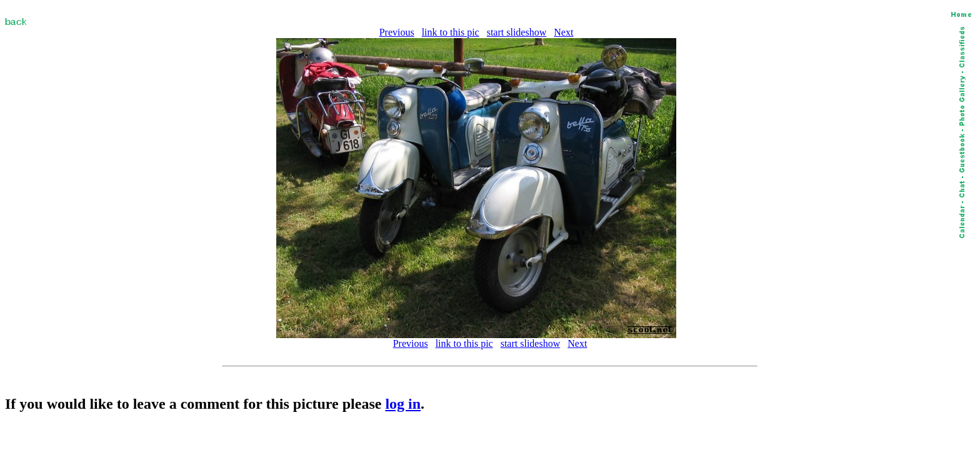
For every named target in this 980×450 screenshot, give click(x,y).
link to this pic (451, 32)
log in (403, 404)
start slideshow (517, 32)
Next (563, 32)
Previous (397, 32)
